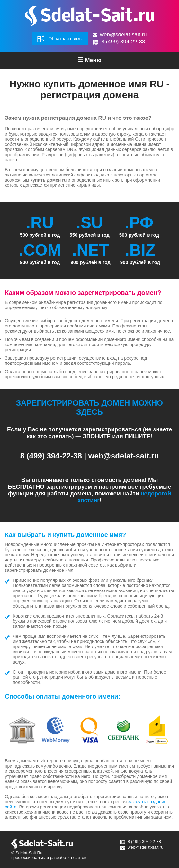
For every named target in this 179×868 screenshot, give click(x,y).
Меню (89, 60)
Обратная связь (65, 39)
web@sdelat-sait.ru (123, 35)
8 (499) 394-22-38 (123, 42)
